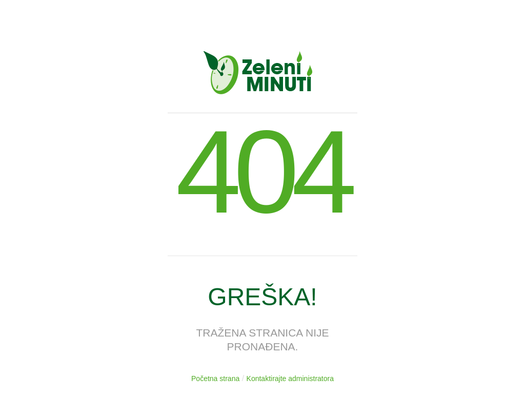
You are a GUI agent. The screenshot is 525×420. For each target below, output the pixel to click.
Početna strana (215, 379)
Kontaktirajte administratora (290, 379)
